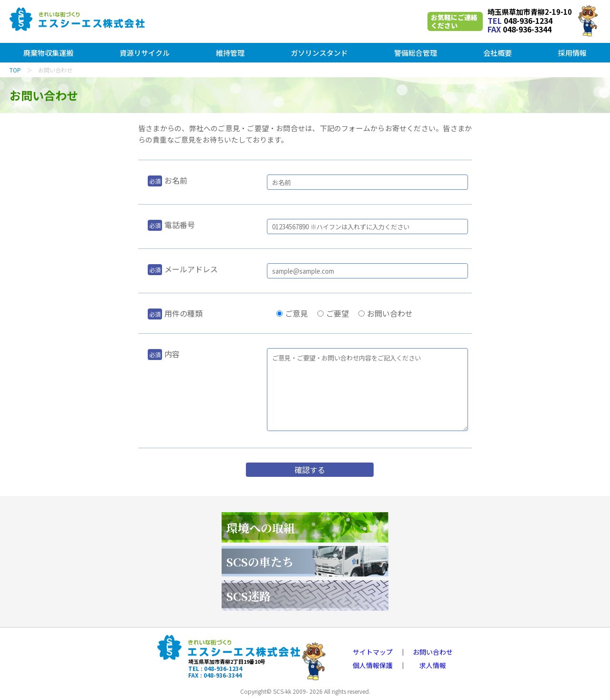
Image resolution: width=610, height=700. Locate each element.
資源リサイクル (145, 53)
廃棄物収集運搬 (48, 53)
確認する (310, 470)
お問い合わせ (433, 652)
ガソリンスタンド (319, 53)
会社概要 (498, 53)
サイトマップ (373, 652)
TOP (15, 70)
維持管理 (230, 53)
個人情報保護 (373, 665)
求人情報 (433, 665)
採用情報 (572, 53)
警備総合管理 (416, 53)
